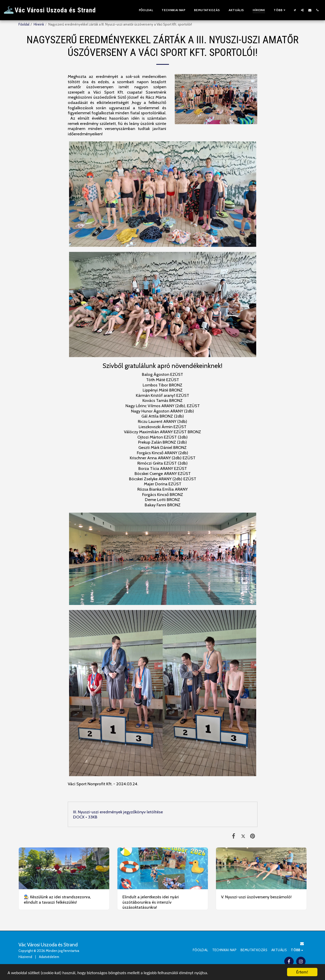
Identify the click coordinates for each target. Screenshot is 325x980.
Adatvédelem (49, 957)
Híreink (39, 24)
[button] (295, 10)
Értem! (302, 972)
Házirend (25, 957)
